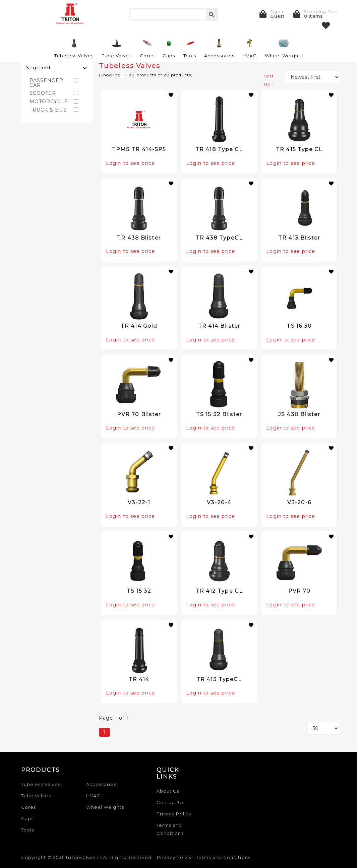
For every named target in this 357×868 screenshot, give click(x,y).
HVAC (93, 796)
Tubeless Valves (41, 784)
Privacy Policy (174, 814)
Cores (29, 807)
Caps (27, 818)
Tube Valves (36, 796)
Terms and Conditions (223, 857)
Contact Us (170, 802)
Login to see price (130, 163)
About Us (168, 791)
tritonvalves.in (84, 857)
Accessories (101, 784)
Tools (28, 830)
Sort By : (269, 80)
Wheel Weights (105, 807)
